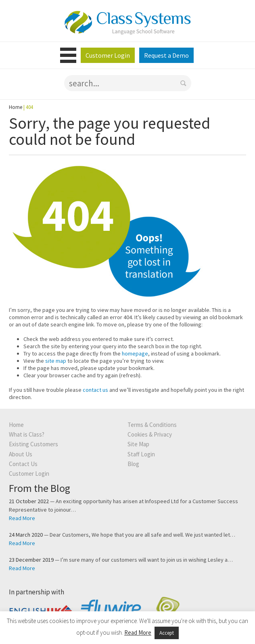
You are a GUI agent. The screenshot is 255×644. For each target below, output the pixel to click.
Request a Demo (166, 55)
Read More (22, 518)
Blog (133, 464)
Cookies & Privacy (150, 434)
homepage (135, 353)
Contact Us (23, 464)
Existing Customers (33, 444)
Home (16, 107)
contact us (95, 390)
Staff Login (141, 454)
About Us (21, 454)
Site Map (138, 444)
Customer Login (108, 55)
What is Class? (27, 434)
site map (56, 361)
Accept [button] (167, 633)
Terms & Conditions (152, 425)
